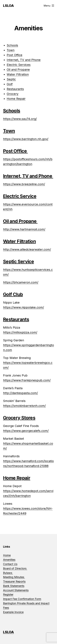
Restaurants (15, 89)
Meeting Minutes (14, 577)
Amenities (9, 560)
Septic (11, 79)
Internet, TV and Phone (24, 60)
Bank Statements (14, 586)
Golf (10, 84)
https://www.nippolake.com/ (23, 307)
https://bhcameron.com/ (21, 282)
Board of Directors (15, 568)
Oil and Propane (18, 70)
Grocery (13, 94)
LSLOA (8, 6)
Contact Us (10, 564)
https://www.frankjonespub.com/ (27, 380)
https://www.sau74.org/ (20, 119)
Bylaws (8, 573)
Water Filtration (18, 74)
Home (7, 555)
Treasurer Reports (14, 581)
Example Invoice (13, 612)
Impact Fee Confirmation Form (22, 599)
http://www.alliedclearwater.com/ (27, 249)
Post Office (15, 55)
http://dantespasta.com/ (20, 393)
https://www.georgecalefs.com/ (26, 431)
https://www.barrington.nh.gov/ (26, 139)
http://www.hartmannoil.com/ (24, 229)
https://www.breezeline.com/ (24, 184)
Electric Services (19, 65)
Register (8, 595)
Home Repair (16, 99)
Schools (12, 45)
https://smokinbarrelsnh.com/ (24, 406)
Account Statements (16, 590)
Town (11, 50)
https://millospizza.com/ (20, 332)
